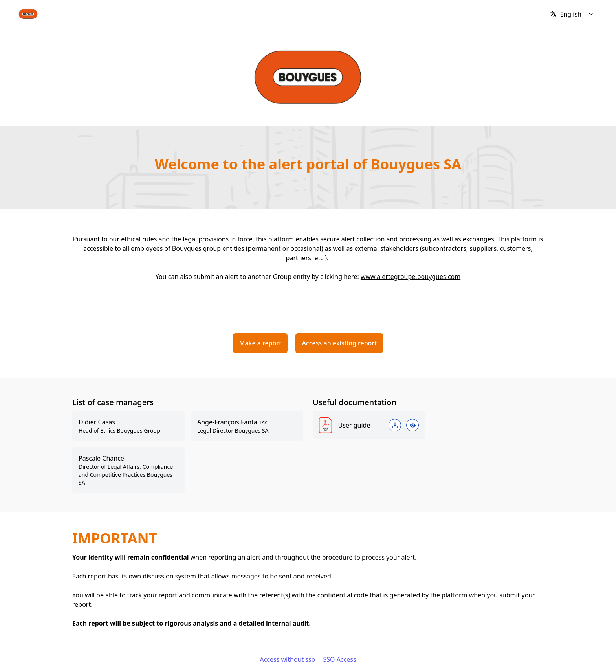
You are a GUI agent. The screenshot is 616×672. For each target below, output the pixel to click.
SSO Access (339, 659)
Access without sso (287, 659)
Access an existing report (339, 343)
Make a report (260, 343)
